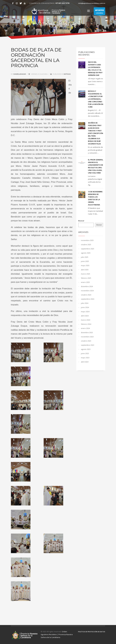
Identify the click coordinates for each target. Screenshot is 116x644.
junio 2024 (85, 307)
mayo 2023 (85, 358)
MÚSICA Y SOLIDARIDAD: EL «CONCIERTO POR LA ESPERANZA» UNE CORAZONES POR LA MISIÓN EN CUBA (96, 99)
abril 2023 (85, 362)
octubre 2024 (86, 295)
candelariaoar (20, 74)
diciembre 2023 (87, 332)
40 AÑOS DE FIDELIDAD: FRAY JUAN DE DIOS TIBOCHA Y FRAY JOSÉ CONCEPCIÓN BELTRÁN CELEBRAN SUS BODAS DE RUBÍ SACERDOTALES (96, 133)
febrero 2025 (86, 278)
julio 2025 (85, 257)
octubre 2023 (86, 341)
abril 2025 (85, 270)
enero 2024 (85, 328)
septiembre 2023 (88, 345)
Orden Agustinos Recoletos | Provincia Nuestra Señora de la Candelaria (57, 634)
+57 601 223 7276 (62, 3)
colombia (99, 12)
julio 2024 (85, 303)
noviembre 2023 (87, 337)
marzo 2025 (85, 274)
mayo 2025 (85, 265)
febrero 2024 (86, 324)
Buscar (81, 221)
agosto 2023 (86, 349)
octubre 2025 (86, 245)
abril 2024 (85, 316)
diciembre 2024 (87, 286)
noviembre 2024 (87, 291)
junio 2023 (85, 353)
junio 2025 (85, 261)
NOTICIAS (67, 74)
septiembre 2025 (88, 249)
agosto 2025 (86, 253)
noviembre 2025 (87, 240)
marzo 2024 (85, 320)
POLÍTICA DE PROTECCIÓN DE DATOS (92, 632)
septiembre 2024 (88, 299)
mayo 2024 (85, 312)
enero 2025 (85, 282)
